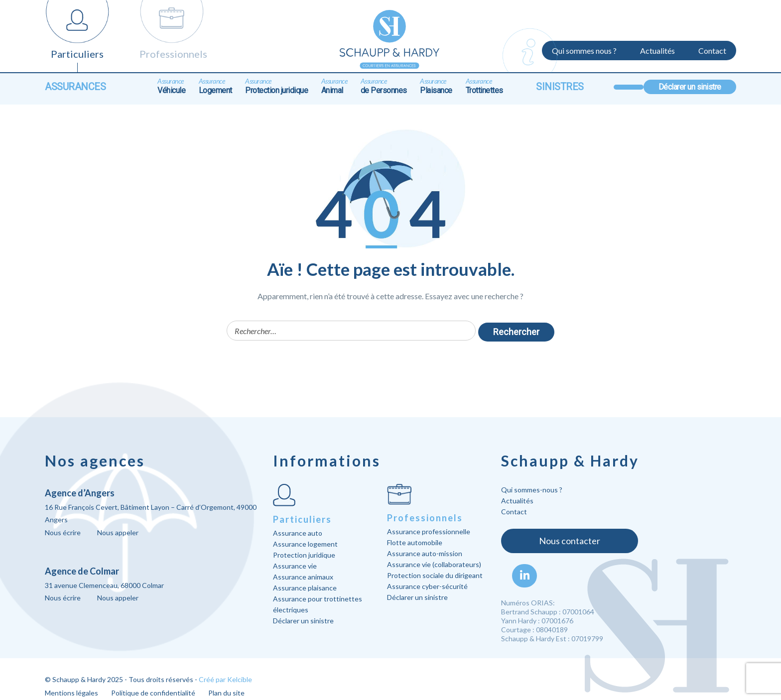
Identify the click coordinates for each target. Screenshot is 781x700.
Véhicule (171, 86)
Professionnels (173, 54)
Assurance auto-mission (425, 553)
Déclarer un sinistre (690, 87)
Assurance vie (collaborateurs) (434, 564)
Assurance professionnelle (429, 531)
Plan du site (226, 693)
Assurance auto (298, 533)
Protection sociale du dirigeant (435, 575)
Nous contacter (570, 541)
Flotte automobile (415, 542)
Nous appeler (118, 532)
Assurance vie (295, 566)
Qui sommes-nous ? (532, 490)
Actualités (657, 51)
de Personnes (384, 86)
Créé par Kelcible (225, 679)
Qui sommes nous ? (584, 51)
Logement (215, 86)
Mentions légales (71, 693)
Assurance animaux (303, 577)
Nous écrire (63, 532)
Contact (712, 51)
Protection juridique (276, 86)
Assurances (75, 87)
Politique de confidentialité (153, 693)
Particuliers (77, 54)
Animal (334, 86)
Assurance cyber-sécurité (427, 586)
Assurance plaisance (305, 588)
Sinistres (560, 87)
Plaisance (436, 86)
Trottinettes (484, 86)
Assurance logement (305, 544)
